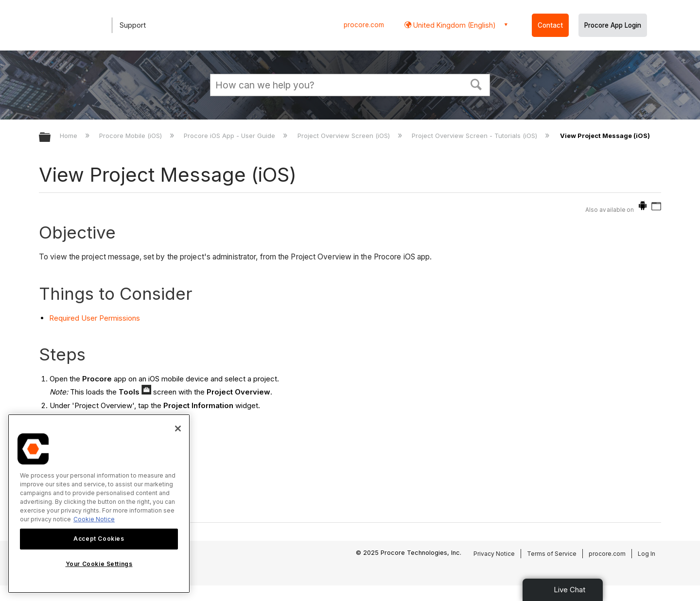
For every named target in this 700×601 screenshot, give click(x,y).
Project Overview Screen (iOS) (345, 136)
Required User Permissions (95, 318)
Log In (647, 554)
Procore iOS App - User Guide (230, 136)
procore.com (364, 25)
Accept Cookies (99, 539)
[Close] (178, 429)
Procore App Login (613, 25)
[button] (476, 84)
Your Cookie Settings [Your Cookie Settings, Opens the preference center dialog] (99, 564)
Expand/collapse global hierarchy (51, 138)
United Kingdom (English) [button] (454, 25)
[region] (99, 504)
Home (70, 136)
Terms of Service (552, 554)
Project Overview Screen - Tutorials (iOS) (475, 136)
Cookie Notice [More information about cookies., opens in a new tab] (94, 519)
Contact (550, 25)
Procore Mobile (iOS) (131, 136)
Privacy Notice (494, 554)
